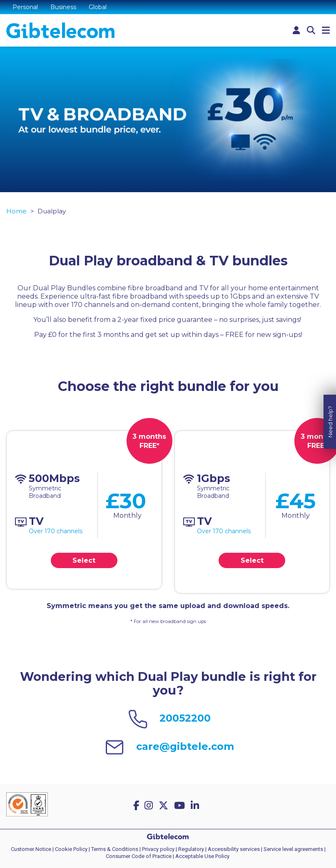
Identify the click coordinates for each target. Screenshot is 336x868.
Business (63, 7)
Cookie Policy (71, 849)
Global (98, 7)
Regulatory (191, 849)
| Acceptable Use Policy (201, 856)
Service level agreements (293, 849)
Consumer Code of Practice (139, 856)
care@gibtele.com (185, 746)
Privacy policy (158, 849)
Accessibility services (234, 849)
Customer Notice (31, 849)
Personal (25, 7)
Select (84, 560)
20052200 (185, 718)
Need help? (330, 409)
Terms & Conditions (115, 849)
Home (16, 211)
